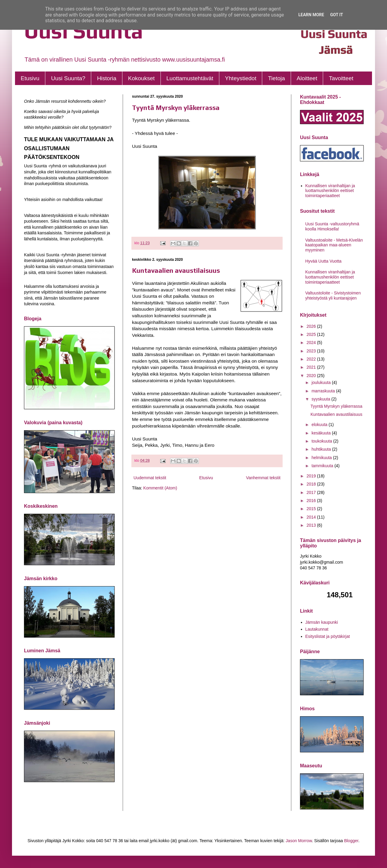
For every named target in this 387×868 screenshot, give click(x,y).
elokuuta (320, 425)
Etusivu (30, 78)
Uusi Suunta (84, 31)
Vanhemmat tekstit (263, 478)
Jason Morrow (299, 841)
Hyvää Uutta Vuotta (324, 261)
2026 (312, 326)
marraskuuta (324, 391)
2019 (312, 476)
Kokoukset (141, 78)
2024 (312, 343)
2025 (312, 334)
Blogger (351, 841)
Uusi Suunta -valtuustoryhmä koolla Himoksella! (332, 226)
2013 (312, 525)
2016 (312, 501)
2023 (312, 351)
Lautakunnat (317, 629)
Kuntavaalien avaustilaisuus (176, 270)
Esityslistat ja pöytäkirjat (328, 636)
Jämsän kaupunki (322, 622)
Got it (336, 15)
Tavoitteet (341, 78)
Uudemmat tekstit (150, 478)
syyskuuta (321, 399)
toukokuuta (322, 441)
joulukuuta (322, 382)
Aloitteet (307, 78)
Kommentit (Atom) (160, 488)
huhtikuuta (322, 449)
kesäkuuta (322, 433)
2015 (312, 509)
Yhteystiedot (241, 78)
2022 (312, 359)
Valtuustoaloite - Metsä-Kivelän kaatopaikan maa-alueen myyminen (334, 245)
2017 (312, 492)
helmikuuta (322, 458)
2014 (312, 517)
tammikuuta (323, 466)
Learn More (311, 15)
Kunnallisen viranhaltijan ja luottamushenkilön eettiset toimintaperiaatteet (330, 191)
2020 (312, 376)
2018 (312, 484)
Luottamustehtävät (190, 78)
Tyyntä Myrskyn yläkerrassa (176, 108)
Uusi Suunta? (68, 78)
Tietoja (276, 78)
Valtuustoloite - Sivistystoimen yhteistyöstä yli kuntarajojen (333, 295)
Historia (106, 78)
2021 (312, 367)
